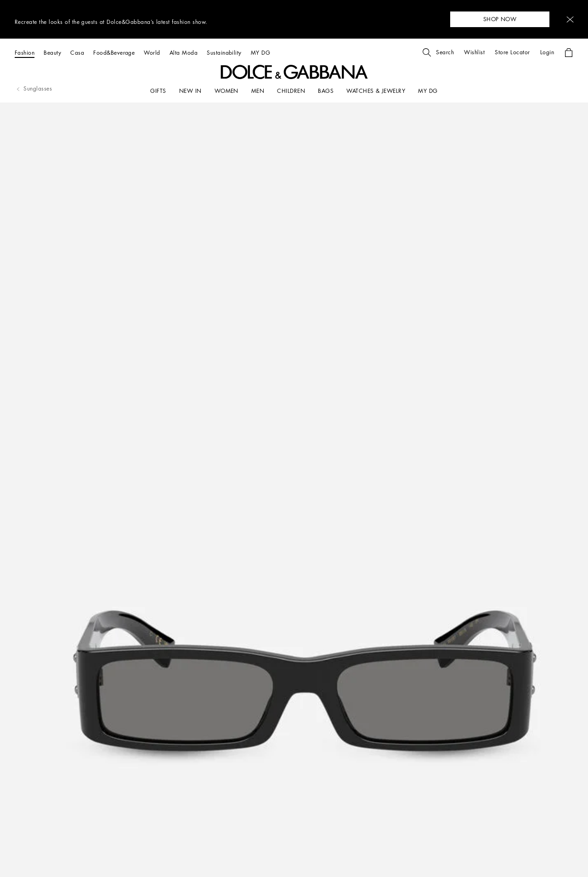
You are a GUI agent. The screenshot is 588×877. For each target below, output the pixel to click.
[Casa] (77, 53)
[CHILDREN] (291, 91)
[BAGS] (326, 91)
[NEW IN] (190, 91)
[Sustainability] (224, 53)
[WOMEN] (226, 91)
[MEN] (258, 91)
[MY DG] (260, 53)
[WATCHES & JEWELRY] (376, 91)
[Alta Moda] (184, 53)
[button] (570, 20)
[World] (152, 53)
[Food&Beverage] (114, 53)
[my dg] (428, 91)
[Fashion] (25, 53)
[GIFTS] (158, 91)
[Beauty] (52, 53)
